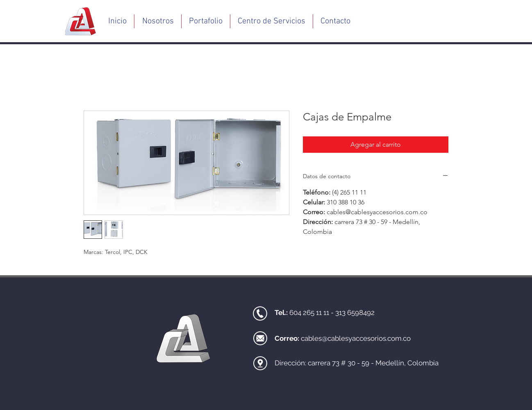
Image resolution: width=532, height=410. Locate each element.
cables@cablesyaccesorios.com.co (356, 338)
